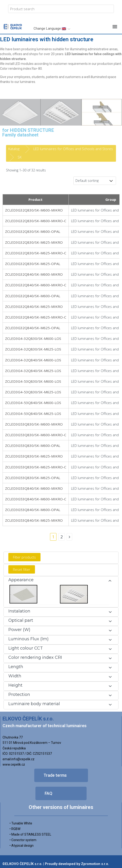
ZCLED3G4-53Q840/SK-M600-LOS (33, 403)
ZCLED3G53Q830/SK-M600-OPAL (33, 445)
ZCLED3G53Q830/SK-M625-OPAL (33, 478)
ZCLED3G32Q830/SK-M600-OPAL (33, 231)
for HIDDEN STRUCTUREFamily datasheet (28, 133)
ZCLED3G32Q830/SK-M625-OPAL (33, 264)
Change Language (50, 28)
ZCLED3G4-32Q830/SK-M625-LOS (33, 349)
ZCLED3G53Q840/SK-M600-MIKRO (34, 488)
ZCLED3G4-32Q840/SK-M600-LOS (33, 360)
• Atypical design (22, 846)
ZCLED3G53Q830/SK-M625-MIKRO (34, 456)
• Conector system (23, 840)
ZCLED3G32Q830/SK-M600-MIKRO (34, 210)
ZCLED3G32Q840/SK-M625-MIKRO (34, 306)
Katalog (14, 149)
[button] (115, 26)
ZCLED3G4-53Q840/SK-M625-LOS (33, 413)
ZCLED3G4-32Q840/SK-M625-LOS (33, 371)
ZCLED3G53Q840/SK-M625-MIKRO (34, 520)
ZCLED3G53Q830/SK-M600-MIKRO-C (36, 435)
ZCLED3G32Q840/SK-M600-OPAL (33, 296)
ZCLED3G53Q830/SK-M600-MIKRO (34, 424)
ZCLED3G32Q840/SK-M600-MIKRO (34, 274)
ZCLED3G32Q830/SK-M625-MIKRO (34, 242)
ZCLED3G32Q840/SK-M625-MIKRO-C (36, 317)
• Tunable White (21, 823)
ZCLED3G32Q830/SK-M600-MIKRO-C (36, 221)
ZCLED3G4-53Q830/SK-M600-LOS (33, 381)
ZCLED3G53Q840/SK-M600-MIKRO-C (36, 499)
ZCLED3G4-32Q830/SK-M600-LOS (33, 338)
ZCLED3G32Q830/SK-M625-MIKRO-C (36, 253)
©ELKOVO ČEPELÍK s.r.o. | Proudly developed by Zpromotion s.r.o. (56, 864)
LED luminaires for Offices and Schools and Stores (73, 149)
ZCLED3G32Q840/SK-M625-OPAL (33, 328)
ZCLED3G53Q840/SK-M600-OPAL (33, 510)
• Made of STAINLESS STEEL (30, 834)
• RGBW (15, 829)
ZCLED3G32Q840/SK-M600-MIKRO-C (36, 285)
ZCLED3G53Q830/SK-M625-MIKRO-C (36, 467)
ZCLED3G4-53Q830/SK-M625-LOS (33, 392)
